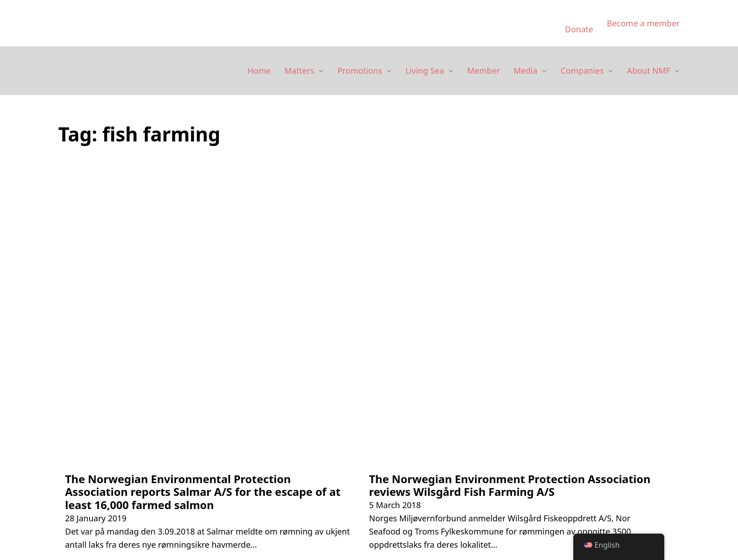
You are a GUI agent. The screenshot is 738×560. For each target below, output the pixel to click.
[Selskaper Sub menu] (611, 71)
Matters (299, 71)
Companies (582, 71)
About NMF (649, 71)
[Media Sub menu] (544, 71)
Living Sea (425, 71)
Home (259, 71)
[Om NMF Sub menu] (677, 71)
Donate (579, 29)
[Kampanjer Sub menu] (389, 71)
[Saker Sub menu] (321, 71)
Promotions (360, 71)
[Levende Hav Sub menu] (451, 71)
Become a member (643, 23)
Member (484, 71)
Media (526, 71)
